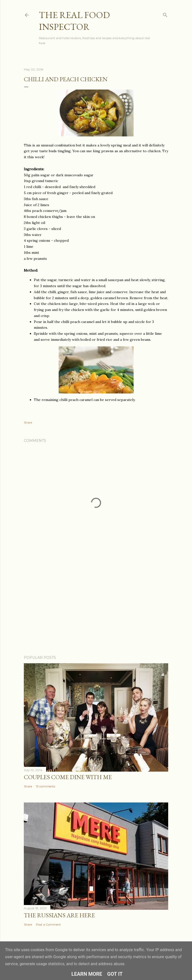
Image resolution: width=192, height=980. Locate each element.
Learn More (87, 974)
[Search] (165, 14)
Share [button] (28, 422)
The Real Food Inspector (74, 21)
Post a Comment (48, 924)
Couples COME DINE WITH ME (68, 777)
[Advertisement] (96, 608)
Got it (115, 974)
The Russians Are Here (59, 915)
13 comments (45, 786)
